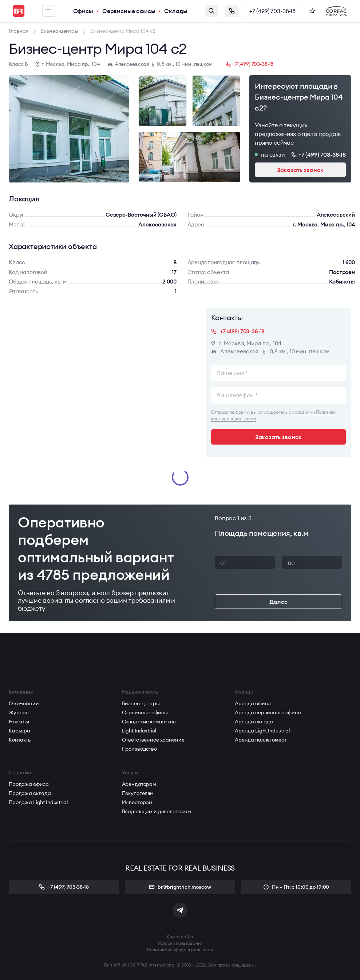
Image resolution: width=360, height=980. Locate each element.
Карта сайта (180, 937)
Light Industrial (139, 731)
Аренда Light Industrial (262, 731)
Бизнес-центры (141, 703)
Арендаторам (139, 784)
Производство (139, 749)
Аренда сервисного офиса (268, 712)
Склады (176, 11)
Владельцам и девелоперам (157, 811)
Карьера (19, 731)
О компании (24, 703)
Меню (48, 11)
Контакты (20, 740)
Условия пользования (180, 943)
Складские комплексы (149, 722)
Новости (19, 722)
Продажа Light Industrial (38, 802)
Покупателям (138, 793)
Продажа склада (30, 793)
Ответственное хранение (153, 740)
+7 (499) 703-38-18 (272, 11)
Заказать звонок (232, 11)
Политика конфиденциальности (180, 950)
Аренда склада (254, 722)
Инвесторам (137, 802)
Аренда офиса (253, 703)
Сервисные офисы (129, 11)
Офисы (83, 11)
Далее (278, 602)
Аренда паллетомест (260, 740)
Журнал (19, 712)
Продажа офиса (29, 784)
